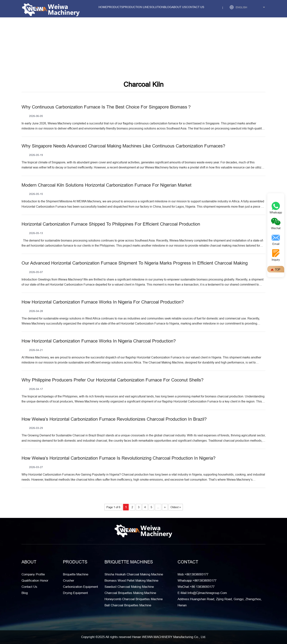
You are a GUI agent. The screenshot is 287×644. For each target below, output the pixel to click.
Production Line (136, 7)
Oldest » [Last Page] (176, 507)
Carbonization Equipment (80, 587)
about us (179, 7)
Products (115, 7)
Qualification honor (35, 581)
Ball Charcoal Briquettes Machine (128, 605)
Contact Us (29, 587)
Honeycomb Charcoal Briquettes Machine (134, 599)
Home (103, 7)
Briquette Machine (76, 574)
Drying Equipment (75, 593)
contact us (195, 7)
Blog (168, 7)
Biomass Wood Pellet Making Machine (131, 581)
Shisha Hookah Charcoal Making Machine (134, 574)
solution (157, 7)
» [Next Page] (165, 507)
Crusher (69, 581)
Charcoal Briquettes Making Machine (130, 593)
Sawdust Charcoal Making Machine (129, 587)
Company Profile (33, 574)
